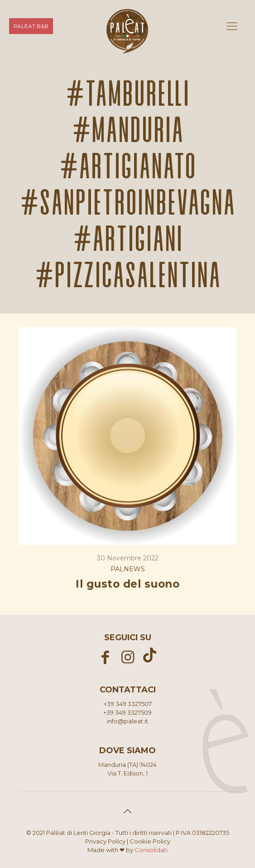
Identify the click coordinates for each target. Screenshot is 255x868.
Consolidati (151, 850)
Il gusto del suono (127, 584)
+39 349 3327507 (128, 704)
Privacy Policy (105, 841)
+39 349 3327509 (127, 712)
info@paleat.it (127, 721)
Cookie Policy (150, 841)
